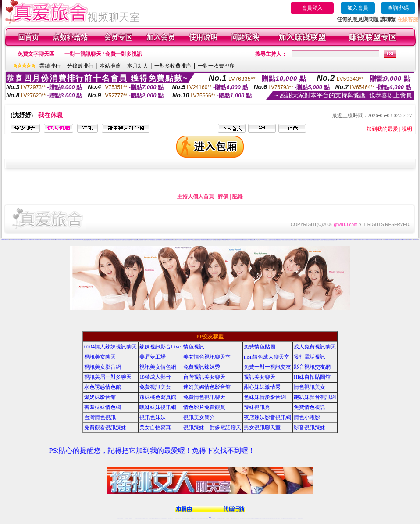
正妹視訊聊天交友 (154, 518)
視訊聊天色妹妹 (172, 518)
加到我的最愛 (382, 129)
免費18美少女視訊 (47, 240)
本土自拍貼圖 (314, 240)
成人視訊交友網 (29, 240)
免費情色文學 (311, 240)
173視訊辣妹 (182, 518)
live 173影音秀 (134, 518)
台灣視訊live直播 (128, 518)
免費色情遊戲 (199, 240)
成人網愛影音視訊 (343, 240)
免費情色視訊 (310, 407)
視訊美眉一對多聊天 (108, 377)
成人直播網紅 (206, 518)
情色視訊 (194, 347)
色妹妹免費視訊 (195, 518)
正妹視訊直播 (200, 518)
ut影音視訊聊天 (294, 518)
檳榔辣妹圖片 (148, 240)
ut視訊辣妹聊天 (180, 518)
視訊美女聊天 (100, 357)
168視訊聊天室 (402, 240)
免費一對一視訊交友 (85, 240)
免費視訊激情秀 (280, 240)
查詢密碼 (398, 8)
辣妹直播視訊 (189, 240)
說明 (407, 129)
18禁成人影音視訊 (179, 240)
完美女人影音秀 (16, 240)
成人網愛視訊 (145, 240)
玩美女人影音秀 (233, 240)
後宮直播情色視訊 (224, 240)
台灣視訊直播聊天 (291, 518)
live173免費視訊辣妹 (55, 240)
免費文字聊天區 (36, 54)
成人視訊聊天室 (51, 240)
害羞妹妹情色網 (103, 407)
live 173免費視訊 (298, 518)
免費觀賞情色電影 (328, 240)
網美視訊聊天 (273, 518)
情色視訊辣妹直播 (269, 518)
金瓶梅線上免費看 (217, 240)
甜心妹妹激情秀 (262, 387)
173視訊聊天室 (191, 518)
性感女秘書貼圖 (103, 240)
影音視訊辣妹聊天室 (37, 240)
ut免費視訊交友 (73, 240)
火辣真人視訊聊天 (159, 240)
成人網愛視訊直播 (163, 240)
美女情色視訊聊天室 (207, 357)
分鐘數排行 (80, 66)
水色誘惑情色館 (103, 387)
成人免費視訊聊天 (315, 347)
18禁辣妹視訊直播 (320, 240)
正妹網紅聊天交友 (335, 240)
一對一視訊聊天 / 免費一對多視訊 (103, 54)
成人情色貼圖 (317, 240)
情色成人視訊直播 (206, 240)
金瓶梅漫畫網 (196, 240)
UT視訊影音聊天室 (107, 240)
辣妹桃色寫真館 (158, 397)
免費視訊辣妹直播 (155, 240)
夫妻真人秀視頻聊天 (245, 518)
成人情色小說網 (248, 240)
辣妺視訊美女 (301, 518)
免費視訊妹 (26, 240)
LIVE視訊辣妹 (125, 518)
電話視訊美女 (290, 240)
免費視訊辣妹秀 (202, 367)
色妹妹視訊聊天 (381, 240)
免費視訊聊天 (283, 240)
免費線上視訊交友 (358, 240)
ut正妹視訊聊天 (188, 518)
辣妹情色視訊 (375, 240)
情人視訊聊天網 (272, 240)
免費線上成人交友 (13, 240)
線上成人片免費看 (183, 240)
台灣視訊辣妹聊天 (158, 518)
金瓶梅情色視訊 (143, 518)
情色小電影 (388, 240)
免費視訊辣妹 (76, 240)
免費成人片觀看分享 (210, 240)
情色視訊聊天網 (80, 240)
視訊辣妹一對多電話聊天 (212, 427)
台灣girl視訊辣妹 (278, 518)
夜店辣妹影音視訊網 (244, 240)
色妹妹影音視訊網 (60, 240)
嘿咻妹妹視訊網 (158, 407)
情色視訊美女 (310, 387)
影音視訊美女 (285, 518)
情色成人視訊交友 (131, 240)
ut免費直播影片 (325, 240)
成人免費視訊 (265, 240)
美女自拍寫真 (395, 240)
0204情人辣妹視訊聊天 (110, 347)
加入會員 (358, 8)
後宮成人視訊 (366, 240)
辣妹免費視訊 (170, 240)
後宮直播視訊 (175, 240)
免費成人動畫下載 (236, 240)
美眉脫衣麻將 (214, 240)
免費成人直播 (275, 518)
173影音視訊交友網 (193, 240)
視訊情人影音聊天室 (416, 240)
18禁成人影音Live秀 (229, 240)
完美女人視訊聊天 (286, 240)
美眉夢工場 (153, 357)
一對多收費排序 (173, 66)
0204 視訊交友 (100, 240)
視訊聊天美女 (137, 518)
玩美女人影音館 (5, 240)
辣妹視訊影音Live (160, 347)
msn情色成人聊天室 (267, 357)
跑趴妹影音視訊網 (315, 397)
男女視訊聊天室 (262, 427)
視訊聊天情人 (173, 240)
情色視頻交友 (256, 518)
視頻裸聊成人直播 (242, 518)
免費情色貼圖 (260, 347)
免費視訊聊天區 (202, 240)
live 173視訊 (262, 240)
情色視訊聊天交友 (20, 240)
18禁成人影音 (23, 240)
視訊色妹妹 (378, 240)
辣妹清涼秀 (186, 240)
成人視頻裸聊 (238, 518)
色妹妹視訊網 (70, 240)
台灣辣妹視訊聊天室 (151, 518)
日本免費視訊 (63, 240)
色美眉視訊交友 (347, 240)
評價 (223, 197)
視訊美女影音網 (111, 240)
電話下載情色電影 (93, 240)
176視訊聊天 (198, 518)
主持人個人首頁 (196, 197)
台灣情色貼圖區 (142, 240)
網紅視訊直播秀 (204, 518)
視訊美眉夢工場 (123, 240)
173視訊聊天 (168, 518)
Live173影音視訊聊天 (175, 518)
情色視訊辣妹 (119, 518)
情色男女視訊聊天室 (301, 240)
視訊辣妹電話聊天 (398, 240)
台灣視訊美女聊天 (204, 377)
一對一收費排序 (216, 66)
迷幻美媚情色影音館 (207, 387)
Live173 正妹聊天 (231, 518)
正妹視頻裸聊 (259, 518)
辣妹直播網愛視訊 (340, 240)
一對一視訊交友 (240, 240)
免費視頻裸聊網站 (235, 518)
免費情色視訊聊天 (204, 397)
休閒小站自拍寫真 (152, 240)
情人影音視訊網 (9, 240)
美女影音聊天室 (120, 240)
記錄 (238, 197)
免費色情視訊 (409, 240)
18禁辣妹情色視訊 (269, 240)
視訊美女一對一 (297, 240)
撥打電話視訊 (310, 357)
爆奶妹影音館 (100, 397)
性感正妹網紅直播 (220, 518)
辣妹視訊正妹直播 (228, 518)
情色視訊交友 (288, 518)
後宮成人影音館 (368, 240)
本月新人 (138, 66)
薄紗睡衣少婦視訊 (255, 240)
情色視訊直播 (121, 518)
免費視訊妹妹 (167, 240)
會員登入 (312, 8)
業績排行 (50, 66)
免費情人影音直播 (43, 240)
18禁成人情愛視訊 (351, 240)
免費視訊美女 (155, 387)
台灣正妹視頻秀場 (253, 518)
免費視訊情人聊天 (96, 240)
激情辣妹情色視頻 (262, 518)
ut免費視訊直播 (251, 240)
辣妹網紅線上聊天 (224, 518)
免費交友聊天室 (33, 240)
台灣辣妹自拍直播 (162, 518)
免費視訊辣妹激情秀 (384, 240)
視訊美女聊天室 (282, 518)
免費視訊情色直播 (293, 240)
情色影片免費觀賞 (259, 240)
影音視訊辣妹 (310, 427)
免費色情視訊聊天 (305, 240)
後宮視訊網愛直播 (276, 240)
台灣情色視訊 (40, 240)
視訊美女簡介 (372, 240)
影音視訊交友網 (312, 367)
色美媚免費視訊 (354, 240)
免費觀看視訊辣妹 (391, 240)
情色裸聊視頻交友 (266, 518)
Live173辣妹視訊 (210, 518)
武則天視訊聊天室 (67, 240)
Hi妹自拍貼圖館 (134, 240)
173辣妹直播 (217, 518)
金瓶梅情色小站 (221, 240)
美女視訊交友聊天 (362, 240)
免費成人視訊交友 (138, 240)
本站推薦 (110, 66)
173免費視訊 (117, 240)
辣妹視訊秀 (114, 240)
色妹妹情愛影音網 (412, 240)
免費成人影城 (308, 240)
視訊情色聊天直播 (127, 240)
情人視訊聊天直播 (405, 240)
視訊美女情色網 (158, 367)
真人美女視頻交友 (249, 518)
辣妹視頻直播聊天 (165, 518)
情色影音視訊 (331, 240)
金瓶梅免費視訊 (89, 240)
